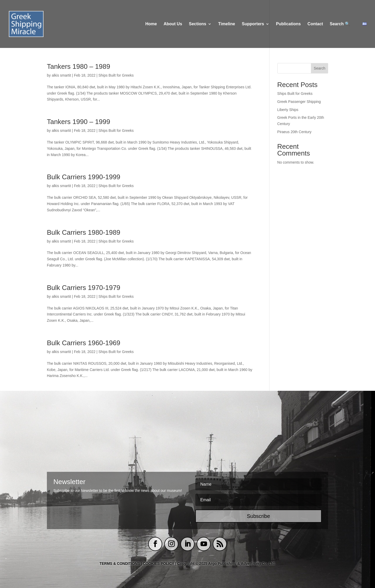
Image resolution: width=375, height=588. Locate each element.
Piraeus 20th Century (295, 132)
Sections (198, 24)
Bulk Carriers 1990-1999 (84, 177)
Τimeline (227, 24)
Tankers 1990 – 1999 (79, 122)
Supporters (253, 24)
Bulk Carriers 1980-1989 (84, 232)
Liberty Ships (288, 110)
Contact (315, 24)
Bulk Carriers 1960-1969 (84, 343)
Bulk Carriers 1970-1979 (84, 288)
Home (151, 24)
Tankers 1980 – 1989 (79, 66)
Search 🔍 (340, 24)
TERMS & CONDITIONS (120, 564)
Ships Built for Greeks (116, 75)
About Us (173, 24)
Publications (288, 24)
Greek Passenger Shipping (299, 102)
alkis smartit (61, 75)
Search (320, 68)
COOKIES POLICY (159, 564)
